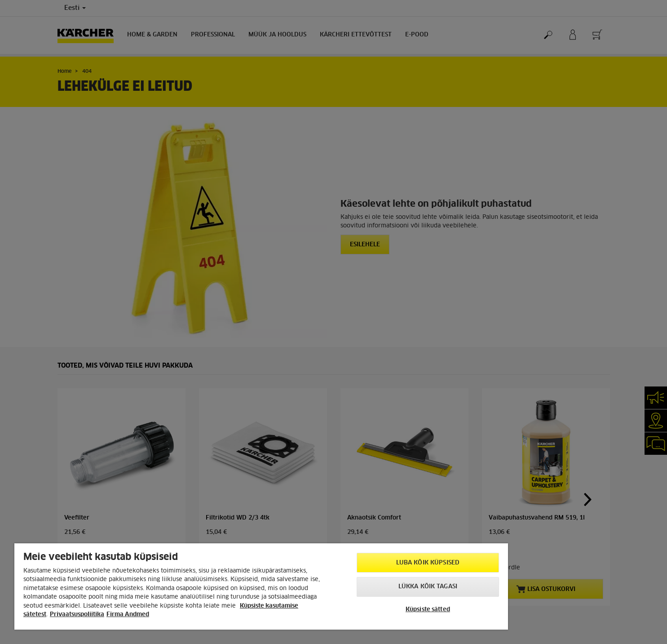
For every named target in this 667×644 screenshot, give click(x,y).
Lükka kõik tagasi (428, 587)
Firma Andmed (128, 615)
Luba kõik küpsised (428, 563)
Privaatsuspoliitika (77, 615)
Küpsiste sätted (428, 610)
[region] (261, 586)
